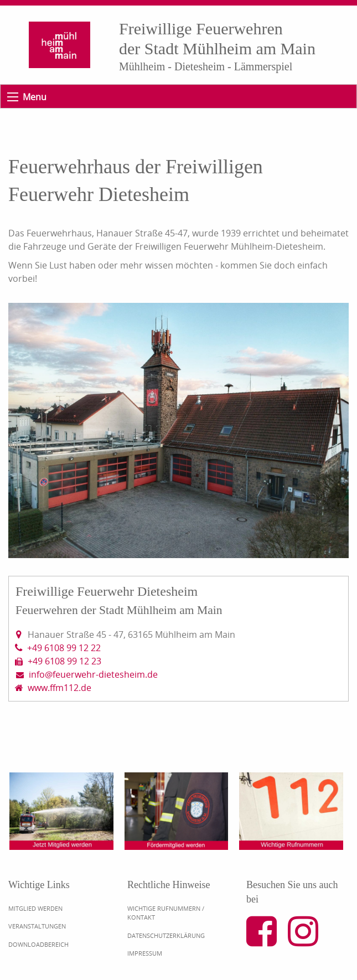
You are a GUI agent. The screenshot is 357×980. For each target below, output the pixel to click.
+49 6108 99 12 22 (64, 648)
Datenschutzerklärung (166, 935)
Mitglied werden (35, 908)
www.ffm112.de (59, 688)
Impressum (145, 953)
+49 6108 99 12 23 (64, 661)
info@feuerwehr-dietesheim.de (93, 674)
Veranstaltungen (37, 926)
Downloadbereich (38, 944)
